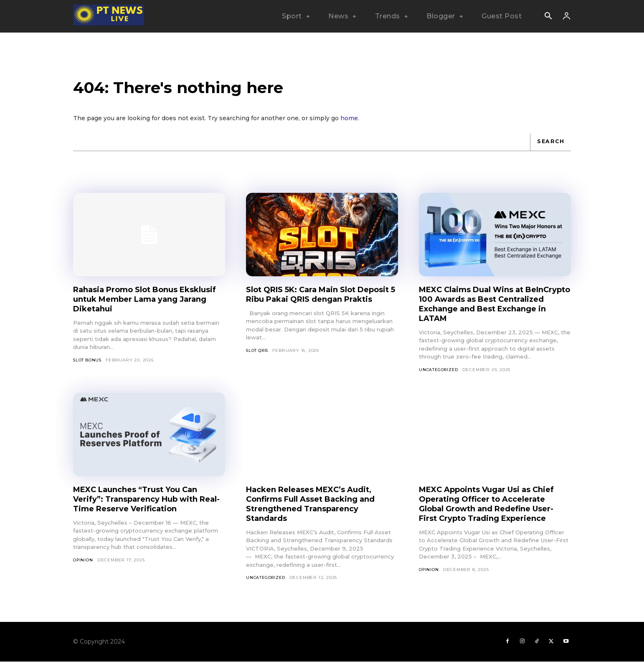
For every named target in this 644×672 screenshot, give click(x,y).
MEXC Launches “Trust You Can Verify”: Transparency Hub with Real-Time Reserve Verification (143, 506)
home (349, 124)
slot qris (258, 367)
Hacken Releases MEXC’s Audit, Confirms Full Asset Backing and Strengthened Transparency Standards (318, 511)
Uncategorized (440, 376)
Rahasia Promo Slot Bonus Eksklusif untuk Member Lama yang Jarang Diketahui (141, 306)
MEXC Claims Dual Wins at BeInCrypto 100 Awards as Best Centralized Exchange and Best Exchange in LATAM (489, 310)
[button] (548, 17)
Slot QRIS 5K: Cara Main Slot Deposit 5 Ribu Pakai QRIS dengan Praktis (308, 306)
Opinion (84, 567)
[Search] (550, 149)
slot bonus (88, 367)
